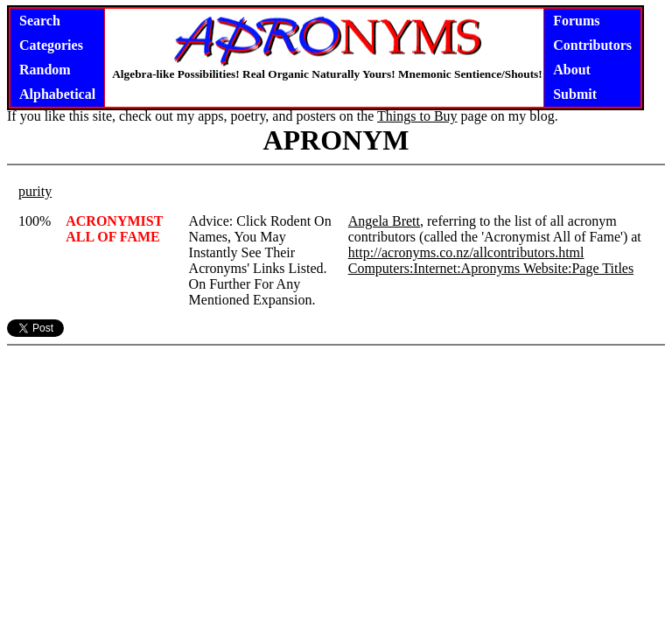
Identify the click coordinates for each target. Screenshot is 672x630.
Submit (575, 94)
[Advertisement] (336, 462)
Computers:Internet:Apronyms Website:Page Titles (491, 268)
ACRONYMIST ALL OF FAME (114, 229)
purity (35, 191)
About (572, 70)
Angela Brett (384, 221)
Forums (576, 21)
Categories (51, 45)
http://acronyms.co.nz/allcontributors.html (466, 252)
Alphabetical (57, 94)
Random (45, 70)
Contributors (592, 45)
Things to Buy (417, 116)
